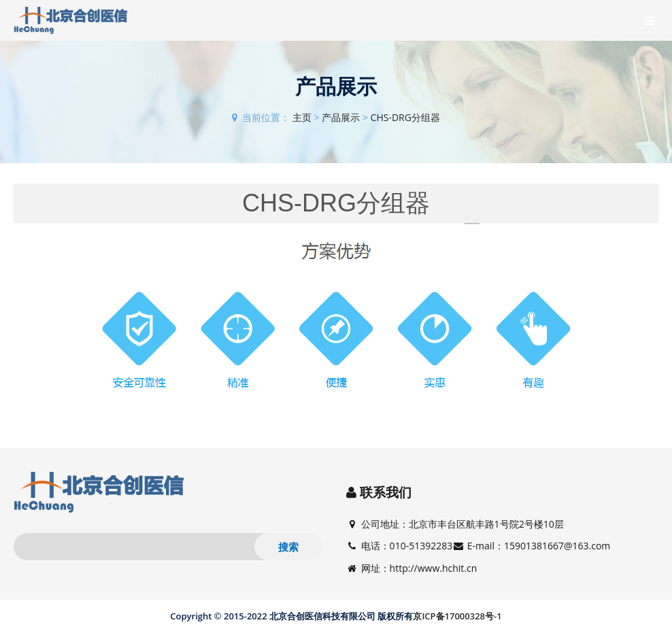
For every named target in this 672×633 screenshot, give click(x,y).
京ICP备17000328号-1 (457, 616)
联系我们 (386, 492)
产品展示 (341, 117)
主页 (302, 117)
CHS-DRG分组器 (405, 117)
